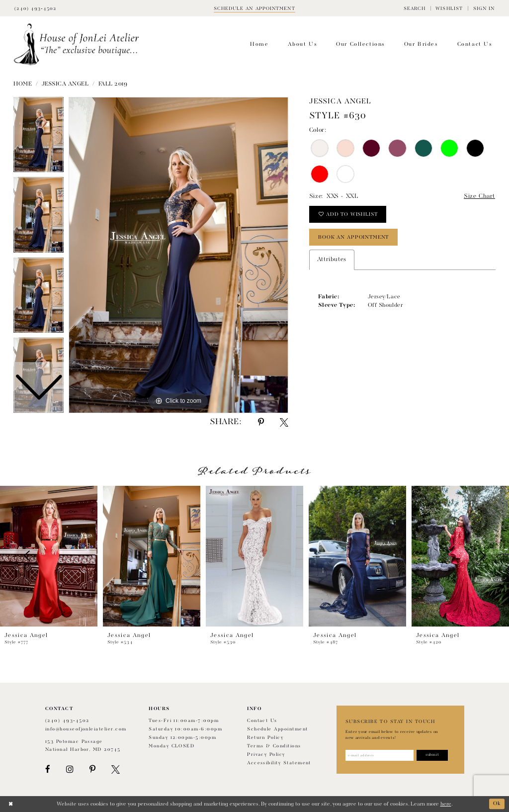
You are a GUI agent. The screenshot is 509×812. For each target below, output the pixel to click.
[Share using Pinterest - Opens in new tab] (261, 422)
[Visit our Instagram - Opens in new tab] (70, 769)
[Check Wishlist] (449, 8)
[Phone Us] (35, 8)
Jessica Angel (65, 84)
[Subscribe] (432, 755)
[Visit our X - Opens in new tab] (116, 769)
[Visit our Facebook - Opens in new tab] (48, 769)
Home (23, 84)
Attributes (332, 260)
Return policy (265, 738)
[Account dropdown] (484, 8)
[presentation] (49, 556)
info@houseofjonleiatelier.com (86, 729)
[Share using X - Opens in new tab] (284, 422)
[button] (415, 8)
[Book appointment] (254, 8)
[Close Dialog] (11, 804)
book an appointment (353, 237)
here (446, 804)
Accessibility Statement (279, 763)
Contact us (262, 721)
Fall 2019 (113, 84)
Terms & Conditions (274, 746)
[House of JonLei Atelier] (76, 45)
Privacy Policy (266, 755)
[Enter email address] (380, 755)
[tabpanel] (178, 255)
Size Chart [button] (479, 196)
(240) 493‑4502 (67, 721)
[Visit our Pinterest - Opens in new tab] (92, 769)
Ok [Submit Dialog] (497, 804)
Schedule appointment (277, 729)
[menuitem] (415, 8)
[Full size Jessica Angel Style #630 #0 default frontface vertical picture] (178, 255)
